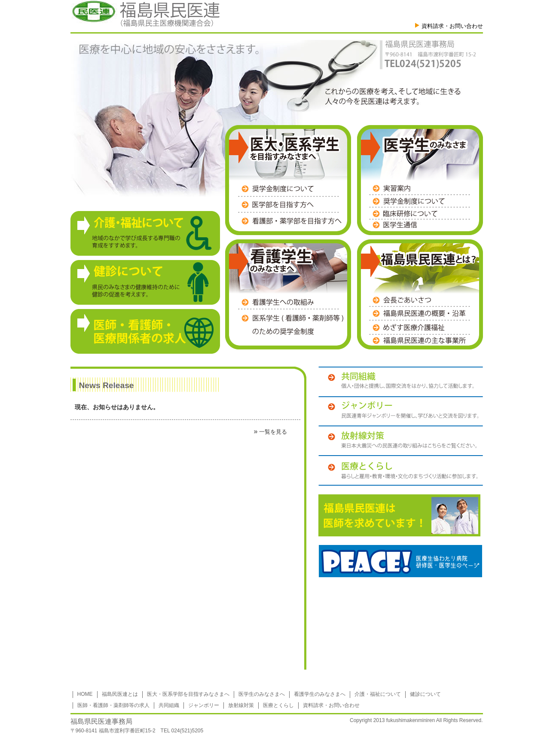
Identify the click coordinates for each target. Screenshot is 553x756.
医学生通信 (420, 225)
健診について (425, 694)
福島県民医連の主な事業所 (420, 340)
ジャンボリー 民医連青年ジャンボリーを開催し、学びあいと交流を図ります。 (401, 411)
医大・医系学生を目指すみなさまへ (285, 147)
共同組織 (169, 705)
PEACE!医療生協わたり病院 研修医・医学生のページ (400, 561)
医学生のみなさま (414, 147)
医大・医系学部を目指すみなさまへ (188, 694)
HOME (85, 694)
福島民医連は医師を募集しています (399, 515)
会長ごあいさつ (420, 302)
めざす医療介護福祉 (420, 328)
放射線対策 (241, 705)
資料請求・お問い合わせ (452, 26)
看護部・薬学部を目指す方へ (290, 219)
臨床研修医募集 (420, 214)
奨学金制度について (290, 191)
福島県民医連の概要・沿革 (420, 314)
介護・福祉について (378, 694)
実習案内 (420, 190)
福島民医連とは (120, 694)
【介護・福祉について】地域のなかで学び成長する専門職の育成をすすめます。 (145, 233)
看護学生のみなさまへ (271, 262)
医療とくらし (278, 705)
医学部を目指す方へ (290, 205)
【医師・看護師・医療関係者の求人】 (145, 331)
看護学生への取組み (291, 304)
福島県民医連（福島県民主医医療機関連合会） (145, 13)
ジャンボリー (204, 705)
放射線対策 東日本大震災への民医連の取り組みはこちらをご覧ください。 (401, 440)
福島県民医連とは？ (419, 262)
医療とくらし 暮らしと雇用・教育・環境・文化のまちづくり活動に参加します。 (401, 470)
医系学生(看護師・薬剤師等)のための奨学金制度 (291, 322)
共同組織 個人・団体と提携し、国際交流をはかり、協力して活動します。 (401, 381)
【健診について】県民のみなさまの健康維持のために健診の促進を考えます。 (145, 282)
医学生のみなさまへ (262, 694)
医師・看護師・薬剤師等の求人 (113, 705)
